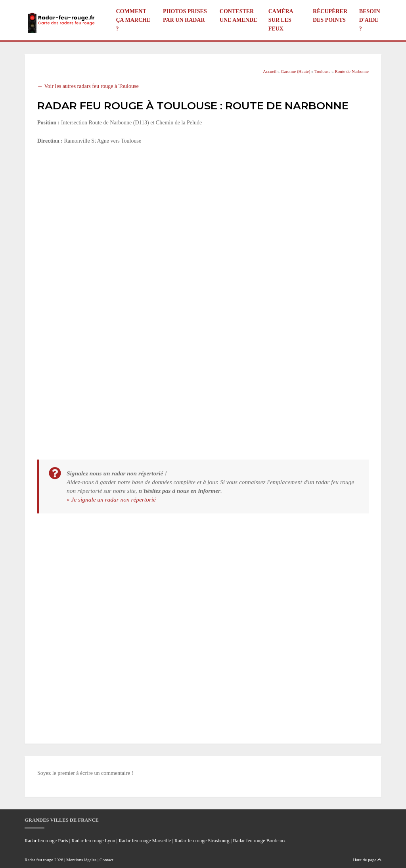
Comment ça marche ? (133, 20)
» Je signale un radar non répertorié (111, 499)
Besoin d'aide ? (370, 20)
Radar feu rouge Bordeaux (259, 841)
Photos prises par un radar (185, 16)
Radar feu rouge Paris (46, 841)
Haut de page (367, 860)
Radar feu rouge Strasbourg (202, 841)
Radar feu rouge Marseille (145, 841)
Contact (106, 860)
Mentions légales (81, 860)
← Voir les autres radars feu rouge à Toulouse (88, 86)
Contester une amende (238, 16)
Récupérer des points (330, 16)
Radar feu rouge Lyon (93, 841)
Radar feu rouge (39, 860)
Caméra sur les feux (281, 20)
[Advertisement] (203, 210)
